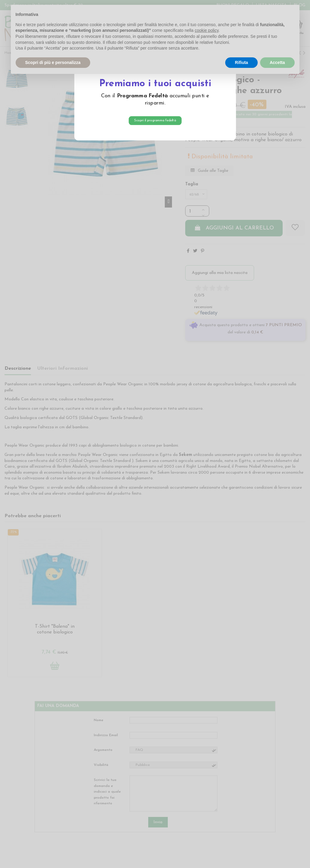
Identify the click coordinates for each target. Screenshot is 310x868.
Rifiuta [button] (241, 62)
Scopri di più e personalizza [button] (53, 62)
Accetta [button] (277, 62)
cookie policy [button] (206, 30)
